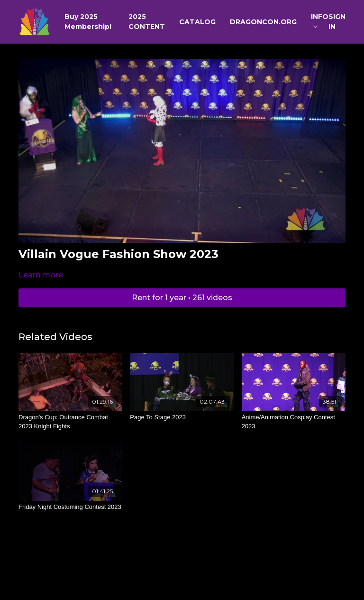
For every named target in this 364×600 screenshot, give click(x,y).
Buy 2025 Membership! (88, 22)
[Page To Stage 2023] (182, 417)
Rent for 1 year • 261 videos (182, 298)
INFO (320, 20)
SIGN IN (337, 22)
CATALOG (197, 22)
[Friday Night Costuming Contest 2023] (70, 507)
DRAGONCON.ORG (263, 22)
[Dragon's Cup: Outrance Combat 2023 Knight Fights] (70, 422)
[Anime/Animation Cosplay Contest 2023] (294, 422)
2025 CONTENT (147, 22)
